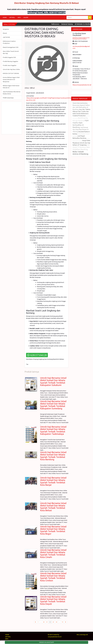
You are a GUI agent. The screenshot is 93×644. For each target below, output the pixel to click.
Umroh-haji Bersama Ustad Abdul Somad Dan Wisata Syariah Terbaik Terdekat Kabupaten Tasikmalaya (53, 430)
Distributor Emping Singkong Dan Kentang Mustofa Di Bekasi (81, 38)
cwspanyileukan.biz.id (55, 637)
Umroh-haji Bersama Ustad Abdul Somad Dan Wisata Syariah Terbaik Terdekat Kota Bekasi (53, 507)
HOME (5, 17)
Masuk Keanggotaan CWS (11, 47)
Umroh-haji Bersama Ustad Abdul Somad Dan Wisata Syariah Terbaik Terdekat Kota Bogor (53, 530)
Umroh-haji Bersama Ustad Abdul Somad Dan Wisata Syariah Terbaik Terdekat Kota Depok (53, 600)
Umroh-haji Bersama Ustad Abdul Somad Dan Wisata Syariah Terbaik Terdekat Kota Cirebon (53, 577)
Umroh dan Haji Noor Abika (11, 69)
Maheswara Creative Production (9, 42)
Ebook (5, 33)
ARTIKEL (12, 17)
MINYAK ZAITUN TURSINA (11, 73)
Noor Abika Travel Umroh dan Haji (11, 52)
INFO (19, 17)
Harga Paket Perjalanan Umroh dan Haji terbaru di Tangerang (81, 143)
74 (62, 622)
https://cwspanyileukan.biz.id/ (82, 85)
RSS (78, 635)
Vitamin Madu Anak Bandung (80, 103)
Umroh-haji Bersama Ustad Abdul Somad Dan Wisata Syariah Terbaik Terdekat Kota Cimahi (53, 554)
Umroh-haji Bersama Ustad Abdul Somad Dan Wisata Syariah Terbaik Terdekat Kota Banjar (53, 481)
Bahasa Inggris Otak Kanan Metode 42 (11, 87)
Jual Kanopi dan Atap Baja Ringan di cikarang (81, 129)
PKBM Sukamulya (8, 98)
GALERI (26, 17)
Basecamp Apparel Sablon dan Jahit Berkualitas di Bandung (81, 107)
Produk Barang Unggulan (10, 61)
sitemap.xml (84, 635)
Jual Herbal (6, 37)
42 (51, 622)
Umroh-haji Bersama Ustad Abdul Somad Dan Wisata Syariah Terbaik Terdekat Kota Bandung (53, 456)
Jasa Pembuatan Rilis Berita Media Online (12, 93)
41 (47, 622)
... (41, 622)
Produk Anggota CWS (9, 57)
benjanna (6, 29)
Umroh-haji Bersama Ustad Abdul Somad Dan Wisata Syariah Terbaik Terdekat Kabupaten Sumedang (53, 405)
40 (44, 622)
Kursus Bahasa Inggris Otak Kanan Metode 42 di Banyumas (11, 79)
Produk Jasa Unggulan (10, 65)
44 (56, 622)
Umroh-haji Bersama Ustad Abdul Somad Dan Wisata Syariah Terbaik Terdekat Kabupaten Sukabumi (53, 382)
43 (53, 622)
